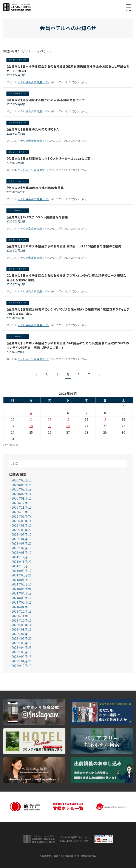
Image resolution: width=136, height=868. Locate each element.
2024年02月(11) (22, 602)
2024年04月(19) (22, 593)
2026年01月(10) (22, 498)
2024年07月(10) (22, 580)
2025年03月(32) (22, 544)
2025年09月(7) (21, 517)
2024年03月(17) (22, 598)
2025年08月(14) (22, 521)
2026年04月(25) (22, 485)
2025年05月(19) (22, 535)
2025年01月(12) (22, 553)
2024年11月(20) (22, 562)
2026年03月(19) (22, 489)
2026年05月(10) (22, 480)
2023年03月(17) (22, 652)
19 (50, 426)
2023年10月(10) (22, 621)
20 (68, 426)
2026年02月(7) (21, 494)
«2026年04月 (11, 445)
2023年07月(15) (22, 634)
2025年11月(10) (22, 508)
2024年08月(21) (22, 575)
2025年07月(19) (22, 526)
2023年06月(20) (22, 639)
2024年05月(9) (21, 589)
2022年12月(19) (22, 666)
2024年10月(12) (22, 566)
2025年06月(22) (22, 530)
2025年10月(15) (22, 512)
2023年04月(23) (22, 648)
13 (68, 420)
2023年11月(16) (22, 616)
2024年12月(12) (22, 557)
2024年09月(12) (22, 571)
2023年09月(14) (22, 625)
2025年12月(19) (22, 503)
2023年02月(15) (22, 657)
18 (31, 426)
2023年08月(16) (22, 630)
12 (50, 420)
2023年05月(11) (22, 643)
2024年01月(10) (22, 607)
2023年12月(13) (22, 612)
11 (31, 420)
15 (105, 420)
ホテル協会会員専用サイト (33, 82)
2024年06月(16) (22, 584)
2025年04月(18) (22, 539)
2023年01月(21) (22, 661)
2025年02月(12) (22, 548)
